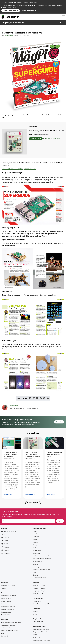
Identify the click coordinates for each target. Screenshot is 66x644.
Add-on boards (6, 628)
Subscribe (59, 422)
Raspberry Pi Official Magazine (14, 23)
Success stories (6, 615)
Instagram (6, 547)
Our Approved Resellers (40, 545)
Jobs (35, 548)
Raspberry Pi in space (8, 607)
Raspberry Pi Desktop (40, 588)
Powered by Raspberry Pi (9, 609)
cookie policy (32, 5)
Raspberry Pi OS (38, 594)
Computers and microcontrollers (11, 622)
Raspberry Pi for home (8, 585)
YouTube (5, 544)
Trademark (36, 539)
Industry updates (6, 601)
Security (35, 575)
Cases (3, 633)
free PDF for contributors (52, 139)
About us (36, 542)
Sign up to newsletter (9, 531)
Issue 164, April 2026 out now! (43, 130)
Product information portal (41, 604)
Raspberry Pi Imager (39, 591)
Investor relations (38, 534)
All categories (37, 601)
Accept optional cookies (11, 11)
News (35, 531)
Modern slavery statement (41, 556)
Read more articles (33, 503)
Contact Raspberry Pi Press (41, 640)
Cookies (35, 564)
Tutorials (4, 588)
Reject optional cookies (30, 11)
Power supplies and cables (10, 631)
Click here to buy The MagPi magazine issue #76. (19, 169)
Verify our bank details (40, 578)
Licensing (36, 567)
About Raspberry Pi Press (41, 629)
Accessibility (37, 550)
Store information (38, 622)
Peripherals (5, 636)
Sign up (60, 521)
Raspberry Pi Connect (40, 585)
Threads (5, 538)
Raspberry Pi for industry (9, 596)
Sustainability (37, 553)
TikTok (5, 541)
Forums (35, 611)
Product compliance (7, 598)
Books (35, 635)
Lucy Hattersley (9, 36)
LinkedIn (5, 550)
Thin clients (5, 604)
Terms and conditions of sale (42, 570)
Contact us (36, 537)
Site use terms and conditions (42, 559)
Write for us (37, 637)
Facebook (6, 553)
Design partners (6, 612)
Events (35, 614)
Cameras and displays (8, 625)
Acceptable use (38, 561)
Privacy (35, 572)
